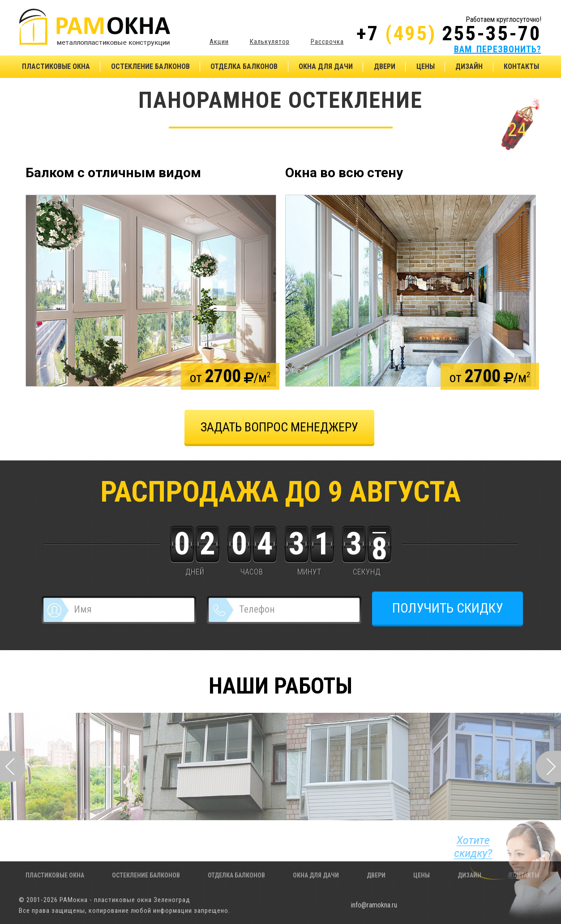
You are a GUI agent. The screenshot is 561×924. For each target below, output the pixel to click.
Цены (426, 66)
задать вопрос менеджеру (279, 427)
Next (548, 766)
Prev (13, 766)
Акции (219, 41)
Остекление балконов (150, 66)
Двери (385, 66)
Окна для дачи (326, 66)
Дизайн (469, 66)
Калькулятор (270, 41)
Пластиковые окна (56, 66)
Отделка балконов (244, 66)
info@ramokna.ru (374, 905)
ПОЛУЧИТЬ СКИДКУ (448, 608)
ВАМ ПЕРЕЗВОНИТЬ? (498, 49)
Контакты (521, 66)
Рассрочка (327, 41)
